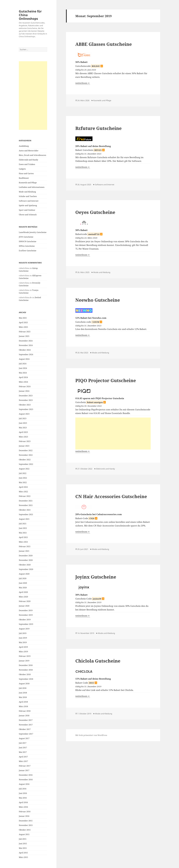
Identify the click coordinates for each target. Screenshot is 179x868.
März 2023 (23, 437)
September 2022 (26, 464)
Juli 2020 (23, 578)
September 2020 (26, 569)
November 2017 (26, 725)
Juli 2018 (23, 688)
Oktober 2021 (25, 510)
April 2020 (23, 592)
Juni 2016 (23, 793)
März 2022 (23, 492)
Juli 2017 (23, 743)
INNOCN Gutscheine (28, 241)
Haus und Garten (26, 173)
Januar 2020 (24, 606)
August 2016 (24, 784)
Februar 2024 (25, 386)
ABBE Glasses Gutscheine (104, 44)
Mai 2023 (23, 428)
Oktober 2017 (25, 729)
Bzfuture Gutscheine (98, 128)
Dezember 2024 (26, 341)
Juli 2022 (23, 473)
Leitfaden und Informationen (32, 187)
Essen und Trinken (27, 164)
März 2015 (23, 857)
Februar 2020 (25, 601)
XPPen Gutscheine (27, 246)
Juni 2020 (23, 583)
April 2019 (23, 647)
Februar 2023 (25, 441)
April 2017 (23, 757)
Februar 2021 (25, 546)
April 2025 (23, 322)
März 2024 (23, 382)
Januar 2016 (24, 816)
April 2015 (23, 853)
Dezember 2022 (26, 450)
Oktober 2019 (25, 620)
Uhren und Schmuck (28, 215)
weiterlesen (83, 83)
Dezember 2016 (26, 775)
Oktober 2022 (25, 460)
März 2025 (23, 327)
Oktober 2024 (25, 350)
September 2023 (26, 409)
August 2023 (24, 414)
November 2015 (26, 825)
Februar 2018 (25, 711)
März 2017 (23, 761)
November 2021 (26, 505)
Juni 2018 (23, 693)
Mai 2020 (23, 588)
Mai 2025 (23, 318)
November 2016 (26, 780)
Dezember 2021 (26, 501)
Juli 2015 (23, 839)
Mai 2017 (23, 752)
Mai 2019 (23, 642)
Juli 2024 (23, 364)
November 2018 (26, 670)
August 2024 (24, 359)
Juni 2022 (23, 478)
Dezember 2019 (26, 610)
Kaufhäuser (24, 178)
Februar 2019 (25, 656)
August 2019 (24, 629)
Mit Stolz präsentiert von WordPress (91, 735)
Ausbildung (24, 146)
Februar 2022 (25, 496)
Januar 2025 (24, 336)
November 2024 (26, 345)
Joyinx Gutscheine (96, 577)
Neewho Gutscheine (98, 300)
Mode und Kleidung (27, 192)
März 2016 (23, 807)
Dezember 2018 (26, 665)
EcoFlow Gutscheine (28, 251)
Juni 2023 (23, 423)
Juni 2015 (23, 844)
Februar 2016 (25, 812)
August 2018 (24, 684)
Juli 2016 (23, 789)
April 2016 (23, 802)
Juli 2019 (23, 633)
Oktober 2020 (25, 565)
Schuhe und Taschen (28, 196)
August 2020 (24, 574)
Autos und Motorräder (29, 151)
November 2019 (26, 615)
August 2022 (24, 469)
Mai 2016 (23, 798)
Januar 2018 (24, 716)
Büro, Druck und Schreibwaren (32, 155)
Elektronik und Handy (28, 160)
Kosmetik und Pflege (28, 183)
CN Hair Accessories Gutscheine (111, 496)
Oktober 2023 (25, 405)
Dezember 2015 (26, 821)
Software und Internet (29, 201)
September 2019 (26, 624)
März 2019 (23, 652)
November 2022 (26, 455)
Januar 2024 (24, 391)
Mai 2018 (23, 697)
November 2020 (26, 560)
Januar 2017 (24, 770)
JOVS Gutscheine (26, 237)
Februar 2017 (25, 766)
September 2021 (26, 514)
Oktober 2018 (25, 674)
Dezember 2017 (26, 720)
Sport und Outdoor (27, 210)
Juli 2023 (23, 418)
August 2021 (24, 519)
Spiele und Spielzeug (28, 205)
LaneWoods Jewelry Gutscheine (33, 232)
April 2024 (23, 377)
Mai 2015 (23, 848)
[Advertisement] (33, 96)
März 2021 (23, 542)
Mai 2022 (23, 482)
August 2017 (24, 738)
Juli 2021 (23, 524)
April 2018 (23, 702)
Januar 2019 (24, 661)
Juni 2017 (23, 748)
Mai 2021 (23, 533)
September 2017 (26, 734)
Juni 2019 (23, 638)
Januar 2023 (24, 446)
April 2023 (23, 432)
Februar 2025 (25, 332)
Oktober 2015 (25, 830)
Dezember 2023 (26, 396)
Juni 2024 (23, 368)
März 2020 (23, 597)
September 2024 (26, 354)
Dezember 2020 (26, 556)
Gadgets (22, 169)
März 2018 (23, 706)
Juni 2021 (23, 528)
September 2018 (26, 679)
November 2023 (26, 400)
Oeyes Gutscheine (95, 212)
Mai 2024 (23, 373)
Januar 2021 (24, 551)
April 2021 (23, 537)
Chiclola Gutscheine (98, 661)
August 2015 (24, 834)
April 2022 (23, 487)
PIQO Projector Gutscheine (106, 380)
